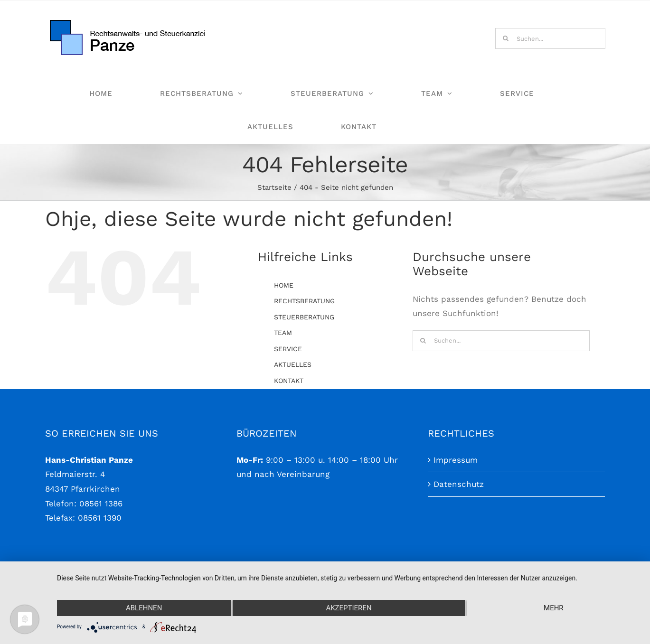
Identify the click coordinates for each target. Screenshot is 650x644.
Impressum (456, 470)
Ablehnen (144, 608)
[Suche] (506, 38)
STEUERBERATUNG (304, 317)
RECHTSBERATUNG (304, 301)
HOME (284, 285)
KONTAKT (289, 381)
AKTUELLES (293, 364)
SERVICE (288, 349)
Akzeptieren (349, 608)
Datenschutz (459, 495)
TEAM (283, 333)
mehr (554, 608)
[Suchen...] (550, 38)
